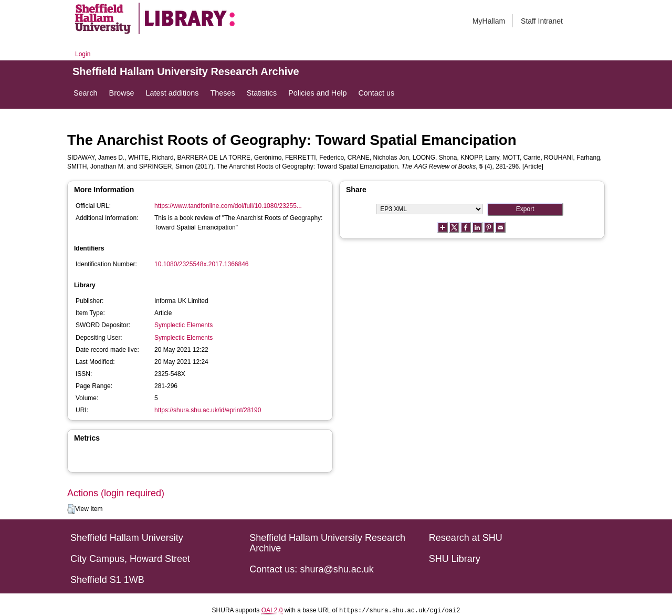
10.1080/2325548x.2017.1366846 (202, 264)
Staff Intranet (542, 21)
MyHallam (489, 21)
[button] (71, 509)
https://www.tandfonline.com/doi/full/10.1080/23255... (228, 206)
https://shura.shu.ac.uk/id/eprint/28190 (208, 410)
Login (83, 54)
